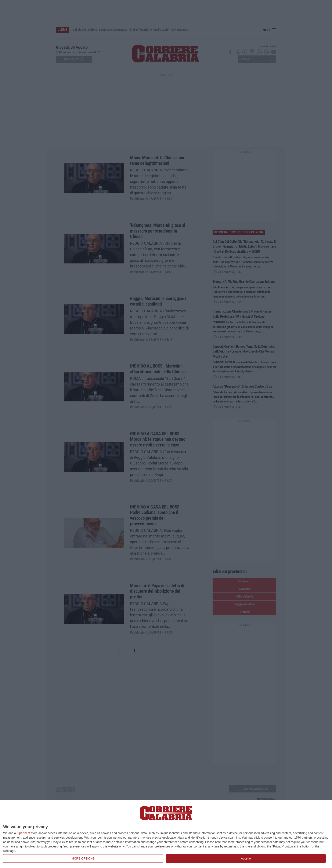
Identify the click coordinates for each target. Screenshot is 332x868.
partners (25, 833)
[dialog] (166, 834)
